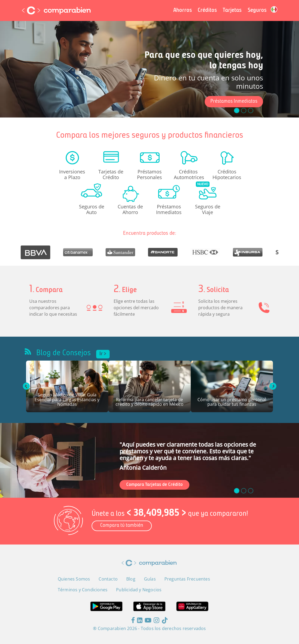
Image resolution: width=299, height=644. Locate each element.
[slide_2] (251, 491)
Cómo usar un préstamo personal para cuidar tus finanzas (232, 402)
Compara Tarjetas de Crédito (154, 485)
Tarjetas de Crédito (111, 174)
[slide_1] (244, 491)
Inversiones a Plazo (72, 174)
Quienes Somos (74, 579)
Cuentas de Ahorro (130, 209)
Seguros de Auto (92, 209)
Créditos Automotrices (188, 174)
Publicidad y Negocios (139, 590)
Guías (150, 579)
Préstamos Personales (149, 174)
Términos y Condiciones (83, 590)
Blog (131, 579)
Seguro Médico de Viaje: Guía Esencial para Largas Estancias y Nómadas (67, 400)
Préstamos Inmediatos (234, 102)
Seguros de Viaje (208, 209)
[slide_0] (237, 491)
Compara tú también (122, 526)
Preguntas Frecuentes (187, 579)
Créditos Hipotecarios (227, 174)
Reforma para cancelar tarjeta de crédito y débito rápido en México (149, 402)
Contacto (108, 579)
